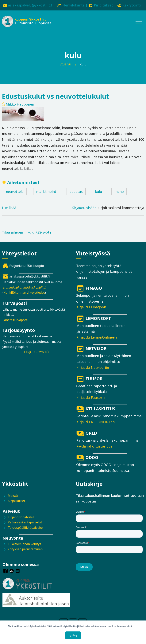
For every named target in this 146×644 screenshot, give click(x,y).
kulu (99, 192)
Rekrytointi (132, 5)
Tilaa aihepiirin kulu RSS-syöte (27, 232)
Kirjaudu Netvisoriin (93, 367)
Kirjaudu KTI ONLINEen (95, 422)
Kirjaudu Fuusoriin (91, 398)
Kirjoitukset (104, 5)
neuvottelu (15, 192)
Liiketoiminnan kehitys (24, 544)
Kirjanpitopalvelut (21, 517)
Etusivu (65, 64)
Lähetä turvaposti (15, 320)
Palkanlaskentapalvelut (25, 522)
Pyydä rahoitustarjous (94, 446)
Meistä (13, 496)
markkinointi (47, 192)
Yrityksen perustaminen (25, 549)
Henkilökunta (74, 5)
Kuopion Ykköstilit (30, 19)
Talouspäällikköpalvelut (26, 528)
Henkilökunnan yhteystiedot (24, 293)
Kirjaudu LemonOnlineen (96, 337)
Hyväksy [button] (73, 635)
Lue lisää (9, 208)
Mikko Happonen (20, 104)
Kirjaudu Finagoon (91, 307)
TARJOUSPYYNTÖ (36, 352)
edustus (76, 192)
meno (119, 192)
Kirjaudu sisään (84, 208)
